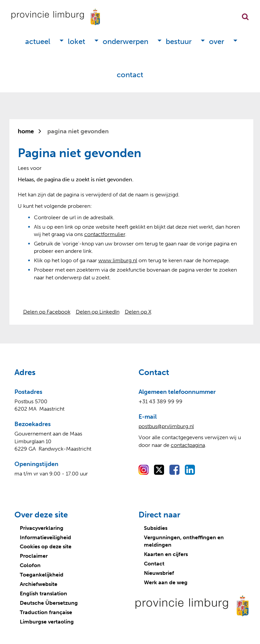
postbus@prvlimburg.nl (166, 426)
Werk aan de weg (166, 582)
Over (217, 41)
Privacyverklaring (42, 528)
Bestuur (179, 41)
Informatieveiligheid (45, 537)
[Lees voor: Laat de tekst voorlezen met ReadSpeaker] (30, 168)
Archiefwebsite (39, 584)
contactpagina (188, 445)
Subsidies (156, 528)
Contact (130, 75)
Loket (76, 41)
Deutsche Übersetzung (49, 603)
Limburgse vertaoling (47, 622)
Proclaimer (34, 556)
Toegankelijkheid (42, 575)
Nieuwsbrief (159, 573)
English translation (43, 593)
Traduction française (46, 612)
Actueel (38, 41)
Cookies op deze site (46, 546)
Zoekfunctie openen (245, 17)
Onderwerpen (125, 41)
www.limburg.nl (118, 260)
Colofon (30, 565)
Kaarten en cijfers (166, 554)
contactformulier (105, 234)
